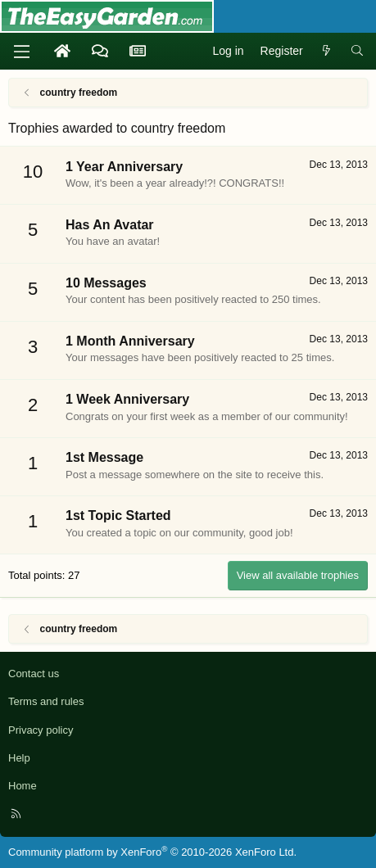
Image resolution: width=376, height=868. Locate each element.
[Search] (357, 52)
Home (23, 786)
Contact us (34, 674)
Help (19, 758)
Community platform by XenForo (152, 852)
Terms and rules (46, 701)
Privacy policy (41, 730)
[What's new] (327, 52)
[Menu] (21, 52)
